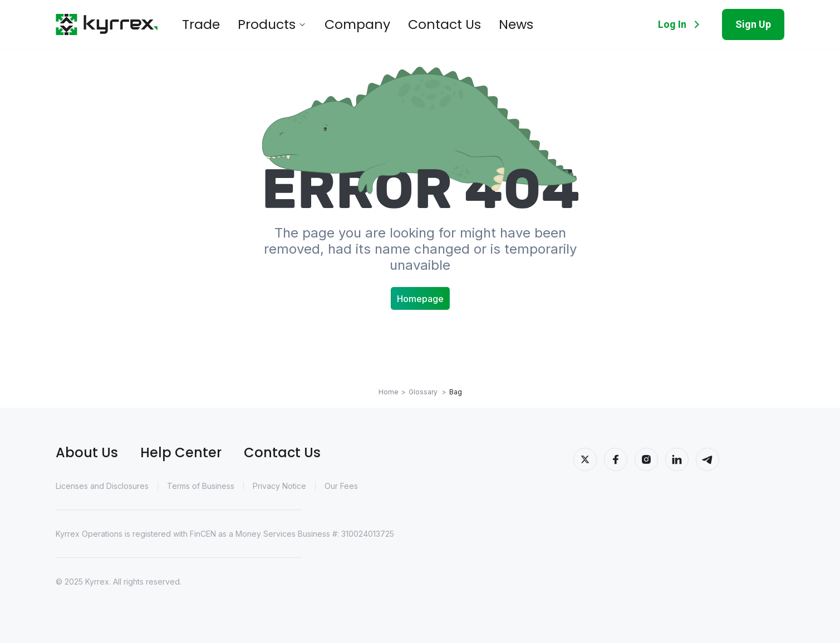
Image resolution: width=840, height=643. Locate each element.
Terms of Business (201, 486)
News (458, 24)
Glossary (428, 392)
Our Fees (341, 486)
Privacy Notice (279, 486)
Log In (681, 24)
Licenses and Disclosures (102, 486)
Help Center (181, 452)
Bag (456, 392)
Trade (197, 24)
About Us (87, 452)
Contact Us (398, 24)
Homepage (420, 299)
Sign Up (753, 24)
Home (389, 392)
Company (328, 24)
